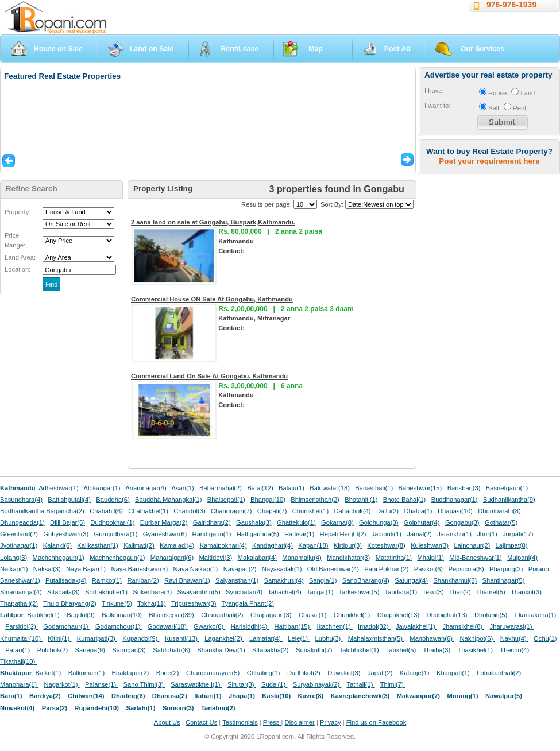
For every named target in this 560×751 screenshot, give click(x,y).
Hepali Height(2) (343, 534)
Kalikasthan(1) (98, 545)
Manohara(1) (19, 684)
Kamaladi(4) (177, 545)
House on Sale (58, 49)
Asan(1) (183, 488)
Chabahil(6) (106, 511)
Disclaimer (300, 722)
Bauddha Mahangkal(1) (168, 500)
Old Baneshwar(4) (333, 569)
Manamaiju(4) (302, 558)
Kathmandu (18, 488)
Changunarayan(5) (214, 673)
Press (272, 722)
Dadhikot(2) (305, 673)
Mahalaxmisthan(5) (376, 638)
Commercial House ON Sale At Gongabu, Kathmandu (212, 299)
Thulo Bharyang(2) (70, 603)
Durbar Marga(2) (164, 522)
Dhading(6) (129, 696)
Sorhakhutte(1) (106, 592)
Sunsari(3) (179, 708)
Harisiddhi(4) (250, 626)
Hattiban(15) (293, 626)
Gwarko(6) (209, 626)
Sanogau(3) (130, 650)
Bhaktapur (16, 673)
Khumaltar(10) (21, 638)
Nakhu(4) (514, 638)
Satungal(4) (411, 580)
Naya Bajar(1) (86, 569)
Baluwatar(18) (330, 488)
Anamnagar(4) (146, 488)
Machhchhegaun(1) (117, 558)
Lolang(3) (13, 558)
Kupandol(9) (141, 638)
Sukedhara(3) (152, 592)
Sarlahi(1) (141, 708)
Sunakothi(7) (315, 650)
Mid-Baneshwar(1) (475, 558)
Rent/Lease (240, 49)
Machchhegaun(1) (59, 558)
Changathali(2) (223, 615)
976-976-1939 (511, 5)
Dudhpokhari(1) (112, 522)
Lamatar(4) (266, 638)
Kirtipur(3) (348, 545)
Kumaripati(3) (97, 638)
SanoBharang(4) (366, 580)
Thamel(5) (491, 592)
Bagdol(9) (82, 615)
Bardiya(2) (46, 696)
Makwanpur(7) (419, 696)
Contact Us (201, 722)
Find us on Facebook (376, 722)
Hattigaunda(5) (258, 534)
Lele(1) (299, 638)
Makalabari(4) (257, 558)
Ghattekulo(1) (296, 522)
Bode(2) (169, 673)
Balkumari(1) (88, 673)
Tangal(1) (320, 592)
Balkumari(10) (123, 615)
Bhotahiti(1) (361, 500)
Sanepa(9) (91, 650)
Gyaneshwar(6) (165, 534)
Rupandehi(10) (97, 708)
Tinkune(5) (117, 603)
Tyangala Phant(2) (248, 603)
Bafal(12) (260, 488)
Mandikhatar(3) (348, 558)
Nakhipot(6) (477, 638)
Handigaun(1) (212, 534)
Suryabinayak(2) (317, 684)
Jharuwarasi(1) (512, 626)
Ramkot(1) (107, 580)
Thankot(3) (526, 592)
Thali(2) (460, 592)
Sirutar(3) (242, 684)
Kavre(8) (312, 696)
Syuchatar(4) (244, 592)
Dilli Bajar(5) (67, 522)
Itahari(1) (208, 696)
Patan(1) (18, 650)
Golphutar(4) (422, 522)
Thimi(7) (393, 684)
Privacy (331, 722)
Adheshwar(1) (59, 488)
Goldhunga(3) (379, 522)
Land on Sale (152, 49)
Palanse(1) (101, 684)
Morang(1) (463, 696)
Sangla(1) (323, 580)
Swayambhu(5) (198, 592)
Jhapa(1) (243, 696)
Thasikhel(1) (476, 650)
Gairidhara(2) (212, 522)
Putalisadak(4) (66, 580)
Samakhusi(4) (284, 580)
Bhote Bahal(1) (405, 500)
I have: (434, 91)
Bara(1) (12, 696)
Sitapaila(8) (63, 592)
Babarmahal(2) (221, 488)
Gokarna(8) (337, 522)
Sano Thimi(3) (144, 684)
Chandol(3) (189, 511)
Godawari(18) (168, 626)
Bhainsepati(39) (172, 615)
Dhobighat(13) (448, 615)
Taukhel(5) (402, 650)
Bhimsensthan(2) (315, 500)
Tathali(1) (360, 684)
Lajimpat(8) (512, 545)
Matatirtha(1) (394, 558)
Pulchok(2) (54, 650)
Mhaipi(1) (430, 558)
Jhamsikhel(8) (463, 626)
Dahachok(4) (353, 511)
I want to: (437, 106)
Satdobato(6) (172, 650)
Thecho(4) (515, 650)
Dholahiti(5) (492, 615)
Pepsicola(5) (466, 569)
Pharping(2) (506, 569)
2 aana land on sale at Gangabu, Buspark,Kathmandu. (213, 222)
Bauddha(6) (113, 500)
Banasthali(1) (374, 488)
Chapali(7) (272, 511)
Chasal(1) (314, 615)
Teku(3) (433, 592)
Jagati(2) (381, 673)
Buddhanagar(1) (455, 500)
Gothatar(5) (501, 522)
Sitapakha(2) (271, 650)
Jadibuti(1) (387, 534)
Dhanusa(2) (171, 696)
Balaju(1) (291, 488)
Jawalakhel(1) (416, 626)
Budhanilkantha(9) (509, 500)
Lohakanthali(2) (500, 673)
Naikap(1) (14, 569)
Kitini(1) (59, 638)
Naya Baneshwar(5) (139, 569)
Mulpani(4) (522, 558)
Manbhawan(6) (432, 638)
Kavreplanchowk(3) (361, 696)
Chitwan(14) (87, 696)
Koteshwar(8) (386, 545)
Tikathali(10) (18, 661)
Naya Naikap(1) (196, 569)
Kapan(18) (313, 545)
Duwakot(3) (345, 673)
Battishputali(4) (69, 500)
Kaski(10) (277, 696)
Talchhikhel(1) (360, 650)
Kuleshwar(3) (430, 545)
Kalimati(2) (139, 545)
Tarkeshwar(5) (359, 592)
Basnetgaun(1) (507, 488)
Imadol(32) (374, 626)
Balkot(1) (49, 673)
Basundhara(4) (21, 500)
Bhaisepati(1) (226, 500)
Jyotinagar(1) (19, 545)
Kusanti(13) (182, 638)
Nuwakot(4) (18, 708)
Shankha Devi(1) (222, 650)
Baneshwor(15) (420, 488)
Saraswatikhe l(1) (196, 684)
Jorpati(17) (518, 534)
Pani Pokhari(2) (386, 569)
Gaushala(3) (254, 522)
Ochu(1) (545, 638)
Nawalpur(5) (505, 696)
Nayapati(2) (240, 569)
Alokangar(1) (102, 488)
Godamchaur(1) (66, 626)
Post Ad (397, 49)
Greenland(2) (19, 534)
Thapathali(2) (19, 603)
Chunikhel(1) (310, 511)
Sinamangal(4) (21, 592)
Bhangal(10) (268, 500)
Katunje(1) (416, 673)
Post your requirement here (489, 161)
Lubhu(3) (329, 638)
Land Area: (20, 257)
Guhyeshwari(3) (66, 534)
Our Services (482, 49)
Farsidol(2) (22, 626)
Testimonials (240, 722)
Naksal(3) (47, 569)
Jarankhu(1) (454, 534)
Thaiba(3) (437, 650)
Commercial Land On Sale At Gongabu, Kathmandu (209, 376)
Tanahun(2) (219, 708)
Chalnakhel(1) (148, 511)
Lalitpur (12, 615)
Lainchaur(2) (472, 545)
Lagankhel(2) (224, 638)
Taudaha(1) (401, 592)
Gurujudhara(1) (116, 534)
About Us (167, 722)
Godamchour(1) (119, 626)
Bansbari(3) (464, 488)
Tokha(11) (152, 603)
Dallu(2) (387, 511)
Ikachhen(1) (335, 626)
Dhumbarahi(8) (499, 511)
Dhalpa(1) (418, 511)
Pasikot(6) (428, 569)
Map (316, 49)
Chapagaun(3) (272, 615)
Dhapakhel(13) (399, 615)
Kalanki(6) (57, 545)
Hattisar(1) (299, 534)
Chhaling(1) (264, 673)
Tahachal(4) (284, 592)
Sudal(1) (274, 684)
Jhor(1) (487, 534)
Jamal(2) (419, 534)
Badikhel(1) (44, 615)
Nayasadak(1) (282, 569)
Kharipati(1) (454, 673)
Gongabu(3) (462, 522)
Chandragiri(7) (231, 511)
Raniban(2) (143, 580)
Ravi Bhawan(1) (187, 580)
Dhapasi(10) (455, 511)
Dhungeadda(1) (22, 522)
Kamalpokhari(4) (223, 545)
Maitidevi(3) (215, 558)
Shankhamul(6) (455, 580)
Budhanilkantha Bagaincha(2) (42, 511)
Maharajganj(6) (172, 558)
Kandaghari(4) (273, 545)
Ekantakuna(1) (536, 615)
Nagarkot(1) (62, 684)
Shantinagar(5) (504, 580)
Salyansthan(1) (237, 580)
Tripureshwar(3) (194, 603)
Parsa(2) (55, 708)
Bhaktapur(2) (132, 673)
